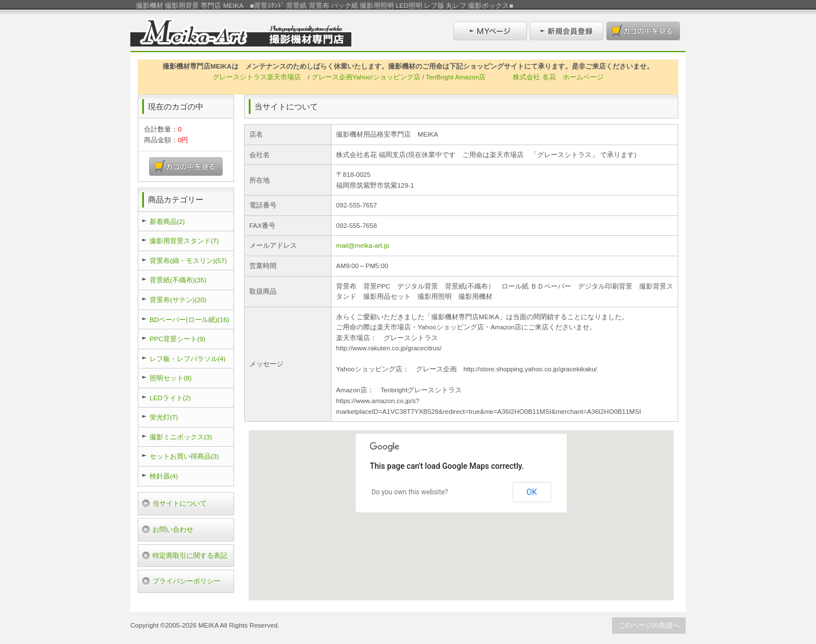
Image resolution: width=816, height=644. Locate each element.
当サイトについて (180, 503)
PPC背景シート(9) (177, 339)
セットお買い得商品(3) (184, 456)
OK (532, 492)
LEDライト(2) (170, 398)
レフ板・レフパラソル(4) (188, 359)
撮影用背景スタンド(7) (184, 241)
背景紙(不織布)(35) (178, 280)
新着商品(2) (167, 221)
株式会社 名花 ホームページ (558, 77)
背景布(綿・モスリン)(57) (188, 260)
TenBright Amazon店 (456, 77)
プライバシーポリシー (186, 581)
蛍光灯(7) (164, 417)
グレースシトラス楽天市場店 (257, 77)
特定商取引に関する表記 (190, 555)
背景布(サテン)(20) (178, 300)
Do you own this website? (409, 492)
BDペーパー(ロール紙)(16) (189, 319)
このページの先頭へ (649, 625)
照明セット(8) (171, 378)
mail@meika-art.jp (363, 245)
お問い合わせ (173, 529)
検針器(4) (164, 476)
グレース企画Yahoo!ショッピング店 (366, 77)
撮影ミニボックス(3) (181, 437)
